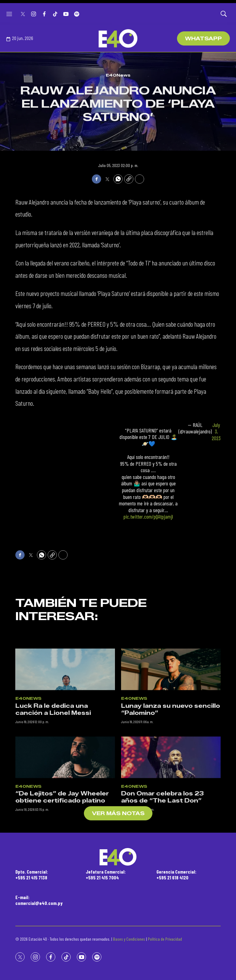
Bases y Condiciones (129, 939)
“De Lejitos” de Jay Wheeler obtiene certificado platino (62, 853)
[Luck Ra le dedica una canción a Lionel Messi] (65, 725)
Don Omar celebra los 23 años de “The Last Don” (162, 853)
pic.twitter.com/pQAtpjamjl (148, 516)
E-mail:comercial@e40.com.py (39, 900)
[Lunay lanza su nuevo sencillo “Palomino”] (171, 725)
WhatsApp (203, 39)
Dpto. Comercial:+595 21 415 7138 (32, 874)
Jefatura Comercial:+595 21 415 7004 (106, 874)
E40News (118, 75)
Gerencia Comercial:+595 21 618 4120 (176, 874)
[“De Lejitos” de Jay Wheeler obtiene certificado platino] (65, 812)
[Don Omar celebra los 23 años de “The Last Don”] (171, 812)
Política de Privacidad (165, 939)
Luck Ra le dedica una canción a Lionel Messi (53, 765)
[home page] (118, 38)
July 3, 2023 (216, 432)
